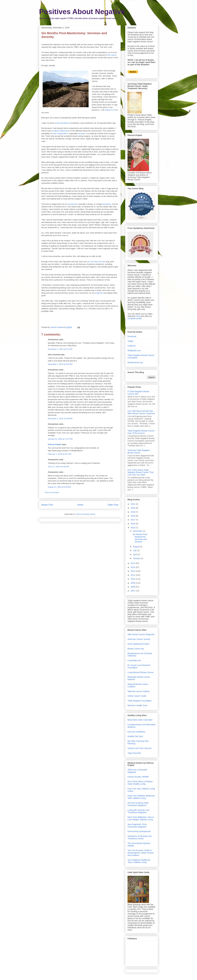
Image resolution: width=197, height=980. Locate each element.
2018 (133, 516)
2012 (133, 571)
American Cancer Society (139, 639)
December (138, 531)
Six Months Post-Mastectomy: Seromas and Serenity (140, 538)
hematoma (107, 204)
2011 (133, 575)
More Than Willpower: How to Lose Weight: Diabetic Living (141, 818)
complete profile (135, 318)
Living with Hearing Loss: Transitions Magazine (139, 811)
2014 (133, 563)
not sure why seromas (96, 262)
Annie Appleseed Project (138, 644)
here (138, 316)
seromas (81, 133)
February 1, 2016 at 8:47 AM (60, 454)
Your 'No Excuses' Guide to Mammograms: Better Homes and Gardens (141, 853)
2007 (133, 591)
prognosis (99, 293)
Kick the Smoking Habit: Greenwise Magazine (138, 804)
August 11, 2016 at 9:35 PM (59, 487)
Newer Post (47, 505)
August (136, 547)
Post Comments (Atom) (86, 514)
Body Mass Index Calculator (140, 720)
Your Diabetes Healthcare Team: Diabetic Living (139, 861)
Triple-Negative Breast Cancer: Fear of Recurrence (141, 432)
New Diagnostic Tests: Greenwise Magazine (137, 826)
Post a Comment (52, 492)
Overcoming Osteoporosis (139, 831)
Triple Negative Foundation (140, 701)
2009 (133, 583)
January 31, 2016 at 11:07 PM (60, 439)
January (137, 558)
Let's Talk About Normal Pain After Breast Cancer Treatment (141, 412)
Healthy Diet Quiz (135, 736)
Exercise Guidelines (136, 732)
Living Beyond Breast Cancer (140, 672)
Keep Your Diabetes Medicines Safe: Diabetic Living (141, 797)
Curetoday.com (134, 660)
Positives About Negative (82, 12)
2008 (133, 587)
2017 (133, 520)
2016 (133, 524)
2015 (133, 528)
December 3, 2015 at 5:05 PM (60, 419)
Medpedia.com (134, 350)
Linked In (132, 346)
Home (80, 505)
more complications (60, 133)
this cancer (112, 55)
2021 (133, 504)
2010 (133, 579)
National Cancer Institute (138, 691)
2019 (133, 512)
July (135, 550)
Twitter (130, 341)
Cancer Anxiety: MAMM (138, 777)
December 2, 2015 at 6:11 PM (60, 349)
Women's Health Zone (137, 705)
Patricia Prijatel (55, 444)
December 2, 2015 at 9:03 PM (60, 364)
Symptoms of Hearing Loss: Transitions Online (140, 837)
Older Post (113, 505)
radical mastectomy (61, 131)
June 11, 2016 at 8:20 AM (58, 467)
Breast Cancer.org (136, 649)
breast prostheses (62, 123)
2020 (133, 508)
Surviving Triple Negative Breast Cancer (139, 451)
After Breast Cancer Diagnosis (141, 634)
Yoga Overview (134, 753)
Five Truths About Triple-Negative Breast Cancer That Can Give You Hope (140, 472)
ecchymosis (73, 204)
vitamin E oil (110, 110)
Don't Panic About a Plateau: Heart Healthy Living (140, 783)
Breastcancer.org (135, 362)
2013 (133, 567)
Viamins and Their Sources (140, 748)
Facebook (132, 336)
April (135, 554)
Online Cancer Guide (137, 696)
